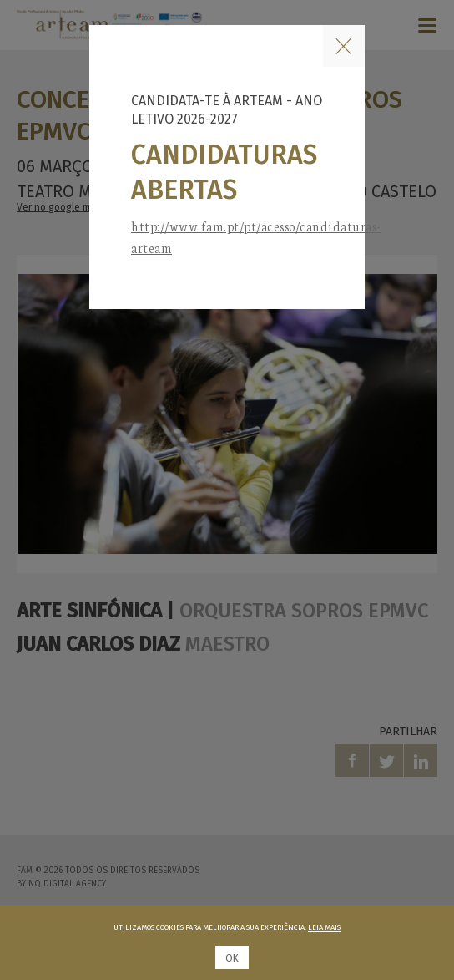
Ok (232, 958)
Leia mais (324, 927)
